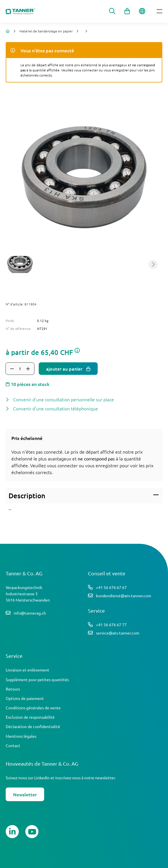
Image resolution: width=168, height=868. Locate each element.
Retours (13, 689)
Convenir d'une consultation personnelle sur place (63, 399)
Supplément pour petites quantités (37, 679)
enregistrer (107, 465)
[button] (20, 264)
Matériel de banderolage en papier (46, 31)
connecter (68, 465)
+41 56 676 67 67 (111, 587)
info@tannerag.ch (30, 613)
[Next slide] (153, 264)
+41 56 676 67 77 (111, 625)
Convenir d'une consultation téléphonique (56, 408)
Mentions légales (21, 736)
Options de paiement (25, 698)
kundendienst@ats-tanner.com (124, 596)
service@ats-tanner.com (118, 633)
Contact (13, 745)
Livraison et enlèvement (27, 670)
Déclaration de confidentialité (33, 726)
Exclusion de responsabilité (30, 717)
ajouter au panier (65, 369)
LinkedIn (42, 778)
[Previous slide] (15, 264)
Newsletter (25, 794)
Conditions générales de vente (33, 708)
